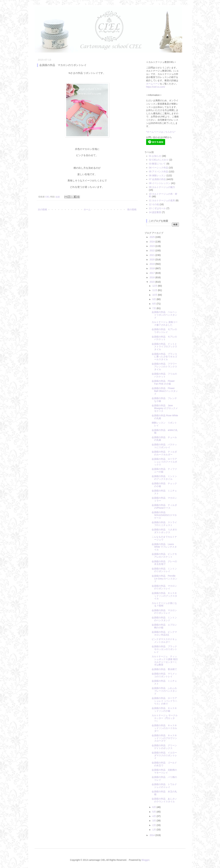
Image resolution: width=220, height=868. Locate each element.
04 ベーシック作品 (158, 168)
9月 (154, 299)
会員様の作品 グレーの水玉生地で (164, 563)
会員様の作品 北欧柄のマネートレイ (164, 771)
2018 (152, 268)
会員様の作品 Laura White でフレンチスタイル (164, 547)
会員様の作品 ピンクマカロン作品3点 (164, 633)
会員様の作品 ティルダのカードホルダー (164, 453)
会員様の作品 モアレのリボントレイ (164, 331)
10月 (155, 295)
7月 (154, 308)
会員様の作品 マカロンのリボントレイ (164, 587)
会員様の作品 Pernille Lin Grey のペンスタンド (164, 579)
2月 (154, 825)
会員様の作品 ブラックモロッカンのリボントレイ (164, 649)
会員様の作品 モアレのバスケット (164, 338)
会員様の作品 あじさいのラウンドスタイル (164, 800)
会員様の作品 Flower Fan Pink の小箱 (163, 382)
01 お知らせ (155, 156)
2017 (152, 273)
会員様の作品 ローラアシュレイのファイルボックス (164, 462)
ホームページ (153, 84)
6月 (154, 807)
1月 (154, 830)
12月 (155, 286)
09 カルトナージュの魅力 (162, 187)
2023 (152, 246)
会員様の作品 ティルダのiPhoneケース (164, 506)
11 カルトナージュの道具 (162, 200)
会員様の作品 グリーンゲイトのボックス (164, 747)
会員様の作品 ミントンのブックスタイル (164, 478)
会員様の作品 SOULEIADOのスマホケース (164, 515)
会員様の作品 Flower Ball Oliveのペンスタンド (165, 391)
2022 (152, 250)
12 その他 (154, 204)
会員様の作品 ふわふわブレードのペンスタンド (164, 691)
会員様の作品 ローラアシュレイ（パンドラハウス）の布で (164, 701)
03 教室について (157, 164)
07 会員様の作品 (157, 179)
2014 (152, 835)
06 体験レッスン (157, 175)
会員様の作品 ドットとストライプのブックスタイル (164, 347)
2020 (152, 260)
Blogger (145, 860)
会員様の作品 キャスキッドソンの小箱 (164, 710)
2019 (152, 264)
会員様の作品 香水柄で (164, 669)
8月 (154, 304)
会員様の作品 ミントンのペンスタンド (164, 619)
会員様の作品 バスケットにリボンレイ (164, 446)
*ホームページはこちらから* (161, 132)
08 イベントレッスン (160, 183)
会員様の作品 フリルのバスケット (164, 375)
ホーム (87, 209)
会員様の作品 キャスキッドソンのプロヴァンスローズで (164, 738)
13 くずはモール (157, 208)
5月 (154, 812)
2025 (152, 237)
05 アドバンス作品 (158, 172)
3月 (154, 821)
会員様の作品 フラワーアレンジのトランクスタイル (164, 367)
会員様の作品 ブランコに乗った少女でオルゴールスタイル (164, 357)
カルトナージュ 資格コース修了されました (165, 323)
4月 (154, 816)
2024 (152, 242)
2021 (152, 255)
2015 (152, 282)
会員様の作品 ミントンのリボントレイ (164, 570)
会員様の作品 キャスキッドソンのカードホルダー (164, 728)
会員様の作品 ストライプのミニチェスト (164, 524)
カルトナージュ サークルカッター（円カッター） (165, 718)
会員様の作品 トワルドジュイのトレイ (164, 786)
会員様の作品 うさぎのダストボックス (164, 531)
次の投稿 (42, 209)
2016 (152, 277)
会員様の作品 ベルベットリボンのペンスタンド (164, 315)
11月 (155, 290)
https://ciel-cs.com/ (156, 87)
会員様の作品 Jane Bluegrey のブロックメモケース (165, 408)
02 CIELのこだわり (159, 160)
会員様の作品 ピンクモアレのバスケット (164, 555)
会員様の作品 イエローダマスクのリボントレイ (164, 755)
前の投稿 (132, 209)
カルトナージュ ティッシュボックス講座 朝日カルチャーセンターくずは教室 (165, 661)
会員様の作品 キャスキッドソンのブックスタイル (164, 596)
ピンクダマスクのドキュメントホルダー (164, 641)
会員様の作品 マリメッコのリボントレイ (164, 675)
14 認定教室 (155, 212)
